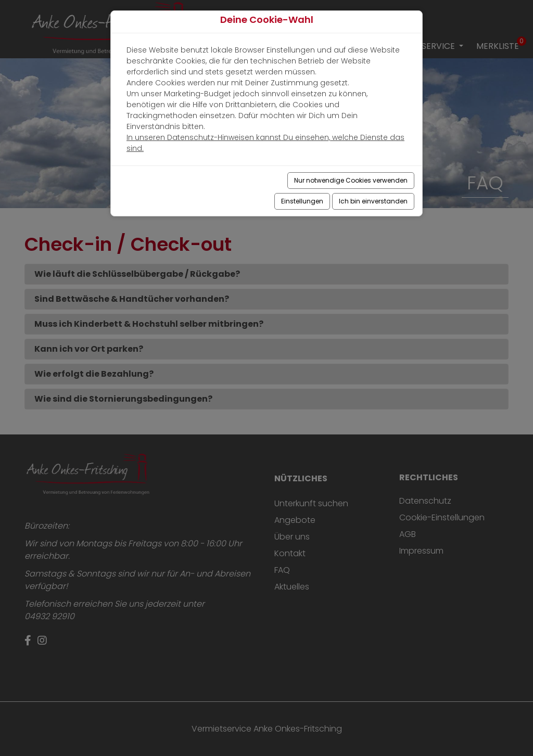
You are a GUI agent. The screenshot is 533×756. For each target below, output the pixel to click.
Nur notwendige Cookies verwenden (351, 180)
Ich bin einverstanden (373, 201)
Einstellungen (302, 201)
